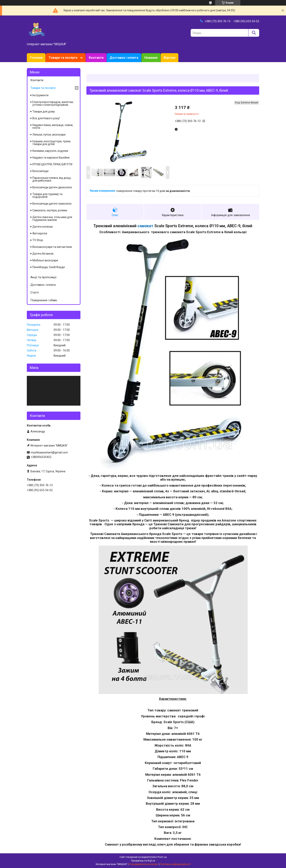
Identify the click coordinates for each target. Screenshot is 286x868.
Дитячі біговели (43, 254)
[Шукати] (254, 33)
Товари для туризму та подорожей (47, 195)
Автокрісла (40, 233)
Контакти (96, 58)
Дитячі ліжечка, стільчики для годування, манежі (52, 218)
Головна (36, 58)
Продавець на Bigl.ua (143, 861)
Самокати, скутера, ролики (50, 210)
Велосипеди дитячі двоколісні (52, 187)
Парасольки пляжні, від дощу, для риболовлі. (52, 179)
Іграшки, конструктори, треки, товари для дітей (52, 143)
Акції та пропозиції (43, 277)
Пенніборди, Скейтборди (49, 267)
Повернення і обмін (44, 300)
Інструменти (40, 95)
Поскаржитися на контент (144, 864)
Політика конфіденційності (175, 864)
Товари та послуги (63, 58)
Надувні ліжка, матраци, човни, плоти (53, 126)
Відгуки (170, 58)
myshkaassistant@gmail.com (49, 452)
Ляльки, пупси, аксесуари (49, 135)
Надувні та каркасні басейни (51, 158)
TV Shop (38, 240)
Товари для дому (44, 112)
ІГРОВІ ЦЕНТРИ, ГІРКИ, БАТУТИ (52, 164)
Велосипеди (40, 171)
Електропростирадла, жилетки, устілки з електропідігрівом (53, 103)
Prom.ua (162, 857)
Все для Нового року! (46, 118)
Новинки (151, 58)
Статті (35, 293)
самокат (145, 226)
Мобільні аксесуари (45, 260)
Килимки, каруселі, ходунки (50, 151)
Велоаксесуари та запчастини (52, 247)
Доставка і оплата (124, 58)
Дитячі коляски (43, 227)
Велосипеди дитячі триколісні (52, 204)
